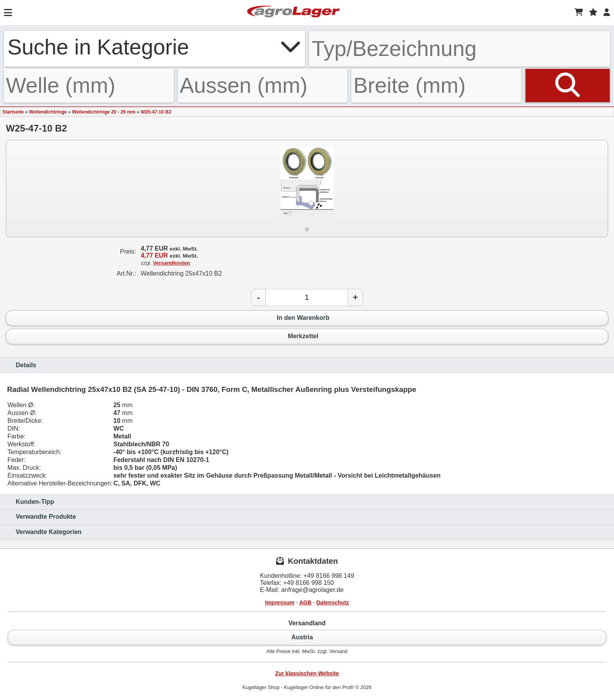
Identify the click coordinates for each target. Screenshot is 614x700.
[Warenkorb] (579, 13)
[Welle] (89, 86)
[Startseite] (293, 13)
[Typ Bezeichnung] (460, 49)
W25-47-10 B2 (156, 112)
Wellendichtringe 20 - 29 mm (104, 112)
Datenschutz (333, 603)
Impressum (280, 603)
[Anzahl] (307, 298)
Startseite (13, 112)
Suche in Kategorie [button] (154, 47)
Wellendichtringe (48, 112)
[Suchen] (568, 86)
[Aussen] (263, 86)
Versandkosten (172, 263)
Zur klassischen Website (307, 673)
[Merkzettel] (593, 13)
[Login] (607, 13)
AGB (305, 603)
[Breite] (436, 86)
